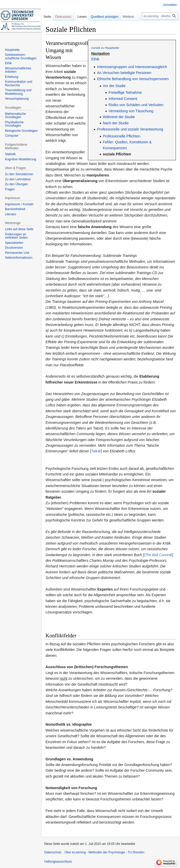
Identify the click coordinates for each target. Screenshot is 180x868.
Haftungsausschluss (58, 862)
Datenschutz (53, 852)
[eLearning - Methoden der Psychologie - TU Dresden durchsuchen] (160, 16)
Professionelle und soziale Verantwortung (130, 129)
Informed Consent (123, 99)
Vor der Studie (114, 86)
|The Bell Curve (156, 555)
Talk (94, 451)
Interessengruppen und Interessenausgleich (132, 67)
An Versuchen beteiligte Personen (124, 73)
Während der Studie (119, 117)
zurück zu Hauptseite (105, 48)
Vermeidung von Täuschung (131, 111)
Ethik (95, 59)
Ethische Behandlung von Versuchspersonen (133, 79)
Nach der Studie (116, 123)
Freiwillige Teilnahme (125, 92)
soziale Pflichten (117, 154)
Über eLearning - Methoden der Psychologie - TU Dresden (105, 852)
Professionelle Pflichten (122, 136)
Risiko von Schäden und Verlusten (136, 105)
